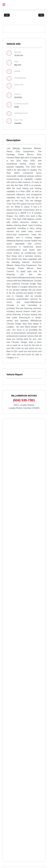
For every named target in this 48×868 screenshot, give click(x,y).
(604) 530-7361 (24, 400)
